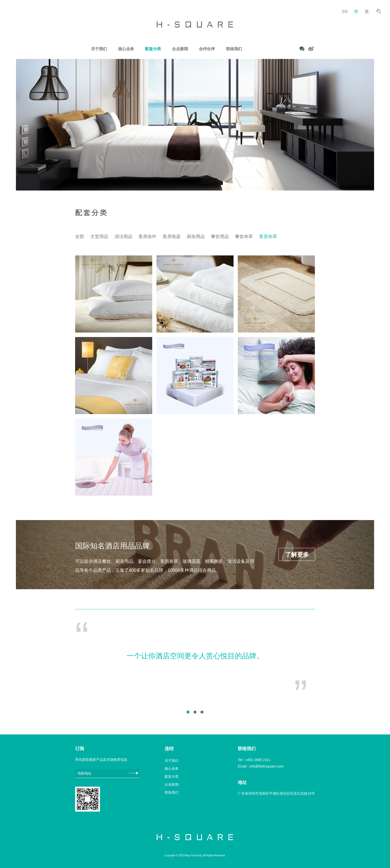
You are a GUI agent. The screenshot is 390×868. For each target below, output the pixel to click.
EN (345, 12)
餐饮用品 (220, 237)
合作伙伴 (207, 49)
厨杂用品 (196, 237)
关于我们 (99, 49)
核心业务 (126, 49)
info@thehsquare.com (267, 766)
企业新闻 (180, 49)
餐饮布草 (244, 237)
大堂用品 (99, 237)
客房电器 (172, 237)
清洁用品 (123, 237)
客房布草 (268, 237)
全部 (80, 237)
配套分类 (153, 49)
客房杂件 (147, 237)
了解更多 (297, 555)
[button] (188, 712)
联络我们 (234, 49)
